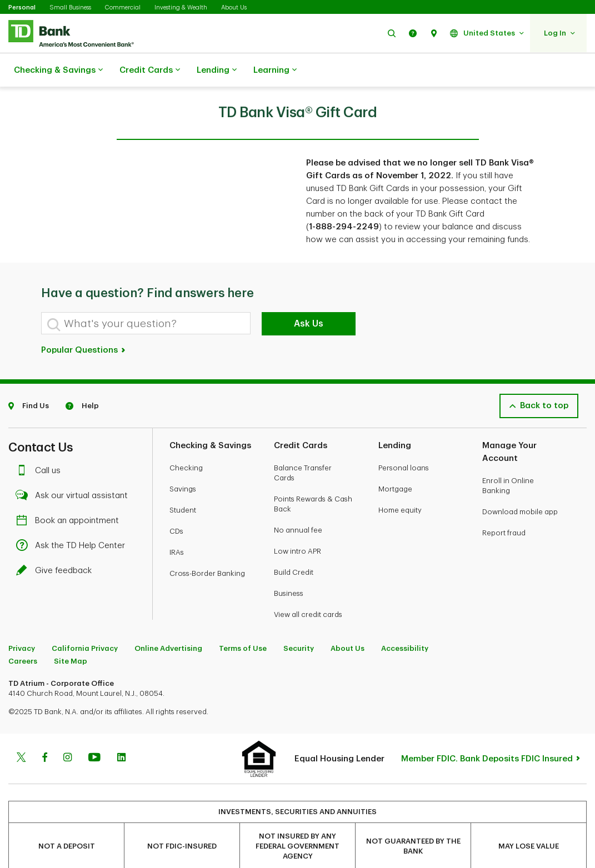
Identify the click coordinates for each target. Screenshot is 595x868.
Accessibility (405, 621)
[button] (392, 33)
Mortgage (395, 461)
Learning (275, 71)
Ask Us (309, 296)
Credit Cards (150, 71)
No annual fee (298, 502)
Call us (41, 443)
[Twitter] (21, 731)
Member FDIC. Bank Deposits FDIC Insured (487, 731)
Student (183, 482)
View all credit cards (308, 587)
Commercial (123, 7)
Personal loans (404, 440)
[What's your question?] (146, 295)
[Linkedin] (121, 731)
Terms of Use (243, 621)
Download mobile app (520, 484)
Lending (217, 71)
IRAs (177, 525)
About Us (234, 7)
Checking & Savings (58, 71)
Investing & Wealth (181, 7)
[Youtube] (94, 731)
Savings (183, 461)
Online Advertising (168, 621)
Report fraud (504, 505)
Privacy (22, 621)
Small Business (70, 7)
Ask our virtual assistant (75, 468)
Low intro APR (297, 523)
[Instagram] (67, 731)
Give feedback (57, 543)
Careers (23, 633)
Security (299, 621)
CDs (176, 503)
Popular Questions (84, 322)
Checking (186, 440)
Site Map (71, 633)
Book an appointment (70, 493)
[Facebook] (44, 731)
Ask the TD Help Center (73, 518)
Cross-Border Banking (207, 546)
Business (289, 566)
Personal (22, 7)
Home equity (400, 482)
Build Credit (294, 545)
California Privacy (85, 621)
